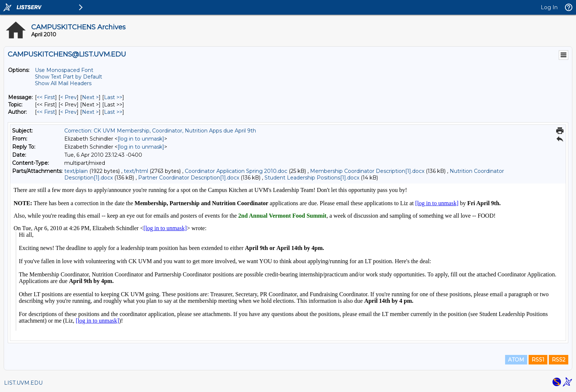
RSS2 (559, 360)
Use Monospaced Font (64, 70)
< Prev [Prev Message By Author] (69, 112)
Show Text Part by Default (69, 77)
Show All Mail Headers (63, 83)
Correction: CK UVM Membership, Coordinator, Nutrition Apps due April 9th (160, 131)
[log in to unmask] (141, 139)
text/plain (76, 171)
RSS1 (538, 360)
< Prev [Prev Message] (69, 97)
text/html (136, 171)
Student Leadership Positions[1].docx (312, 178)
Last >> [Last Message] (113, 97)
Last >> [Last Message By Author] (113, 112)
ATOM (516, 360)
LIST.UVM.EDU (23, 383)
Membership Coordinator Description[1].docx (367, 171)
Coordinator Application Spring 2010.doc (236, 171)
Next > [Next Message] (90, 97)
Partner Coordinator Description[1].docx (189, 178)
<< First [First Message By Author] (46, 112)
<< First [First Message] (46, 97)
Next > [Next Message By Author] (90, 112)
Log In (549, 7)
